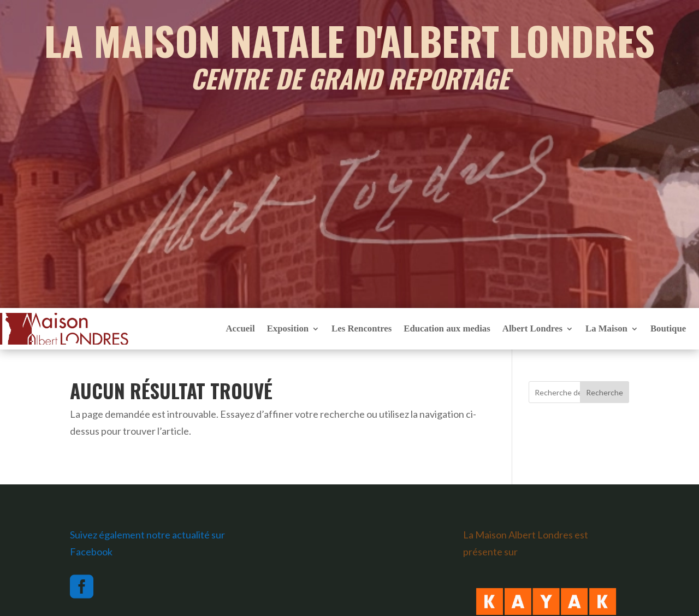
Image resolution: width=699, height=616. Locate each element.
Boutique (668, 328)
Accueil (241, 328)
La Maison (606, 328)
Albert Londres (532, 328)
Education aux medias (447, 328)
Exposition (288, 328)
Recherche (605, 392)
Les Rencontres (362, 328)
